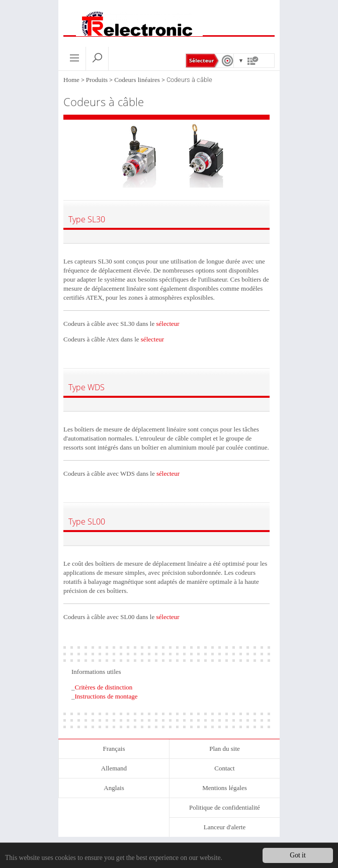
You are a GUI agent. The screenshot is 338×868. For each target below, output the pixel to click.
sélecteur (167, 324)
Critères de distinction (104, 687)
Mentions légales (224, 788)
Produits (97, 80)
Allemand (114, 768)
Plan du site (225, 749)
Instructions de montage (106, 696)
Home (71, 80)
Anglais (114, 788)
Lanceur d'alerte (225, 827)
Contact (224, 768)
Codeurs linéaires (137, 80)
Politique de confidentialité (225, 807)
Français (114, 749)
